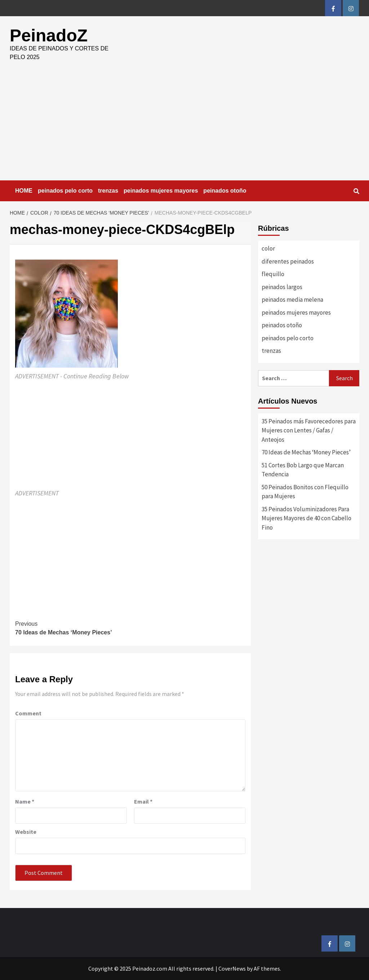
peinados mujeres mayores (161, 191)
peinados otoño (225, 191)
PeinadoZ (49, 35)
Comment (28, 713)
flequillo (273, 274)
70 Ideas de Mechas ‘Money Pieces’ (73, 628)
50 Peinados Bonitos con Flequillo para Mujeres (305, 492)
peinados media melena (292, 300)
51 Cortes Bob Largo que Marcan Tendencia (303, 470)
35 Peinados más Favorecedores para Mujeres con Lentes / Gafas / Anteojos (309, 430)
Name (25, 801)
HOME (24, 191)
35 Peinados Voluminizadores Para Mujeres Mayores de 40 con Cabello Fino (306, 518)
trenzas (108, 191)
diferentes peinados (288, 261)
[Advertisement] (184, 126)
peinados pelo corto (65, 191)
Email (143, 801)
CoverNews (232, 968)
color (268, 248)
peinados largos (282, 287)
